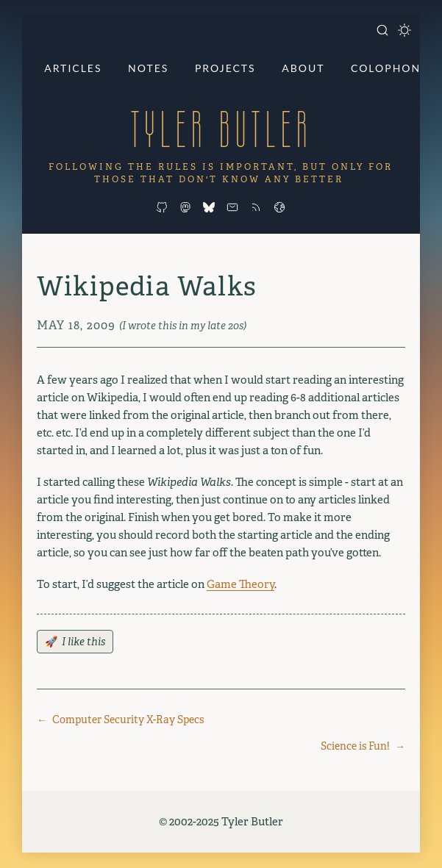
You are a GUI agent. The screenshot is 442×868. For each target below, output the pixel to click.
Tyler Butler (221, 129)
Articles (73, 68)
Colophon (386, 68)
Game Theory (240, 584)
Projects (225, 68)
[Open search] (382, 30)
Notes (148, 68)
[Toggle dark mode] (404, 30)
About (303, 68)
